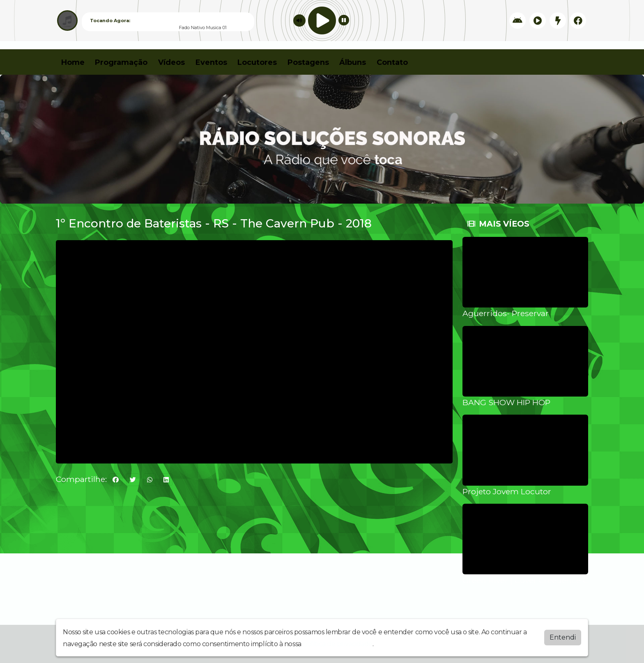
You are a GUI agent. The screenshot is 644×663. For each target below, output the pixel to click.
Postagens (308, 62)
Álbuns (353, 62)
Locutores (257, 62)
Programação (121, 62)
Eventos (211, 62)
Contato (392, 62)
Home (73, 62)
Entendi (563, 637)
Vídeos (171, 62)
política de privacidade (338, 644)
